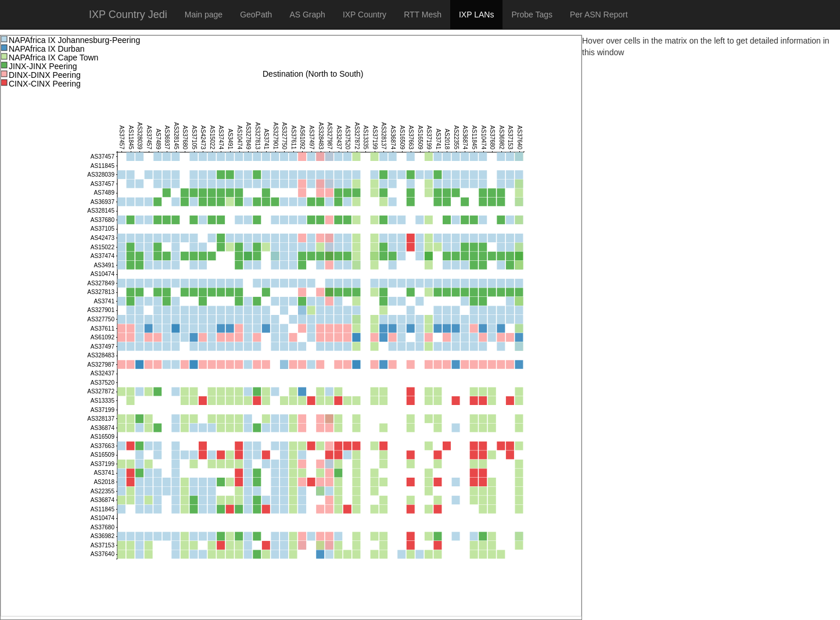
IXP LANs (476, 15)
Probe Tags (532, 15)
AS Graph (307, 15)
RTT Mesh (423, 15)
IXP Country (365, 15)
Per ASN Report (599, 15)
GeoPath (256, 15)
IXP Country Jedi (128, 15)
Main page (204, 15)
